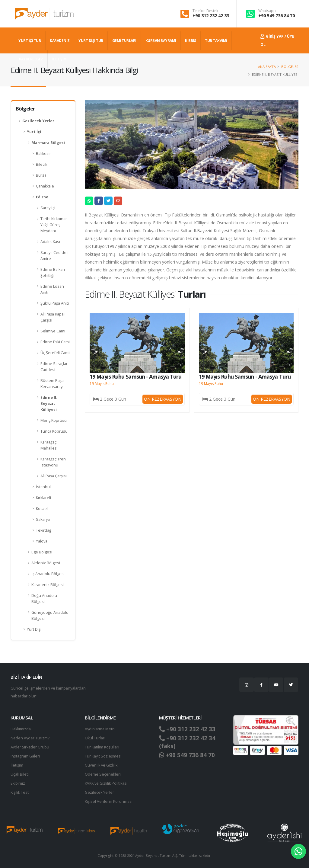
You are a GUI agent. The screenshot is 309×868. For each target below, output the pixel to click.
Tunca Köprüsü (54, 431)
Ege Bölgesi (42, 552)
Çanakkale (45, 186)
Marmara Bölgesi (48, 143)
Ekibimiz (18, 783)
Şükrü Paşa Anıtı (55, 303)
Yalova (42, 541)
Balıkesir (43, 154)
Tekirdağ (44, 530)
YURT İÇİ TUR (30, 41)
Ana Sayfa (267, 67)
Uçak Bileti (20, 774)
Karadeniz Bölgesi (48, 585)
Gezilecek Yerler (38, 121)
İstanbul (43, 487)
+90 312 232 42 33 (211, 16)
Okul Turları (95, 738)
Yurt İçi (34, 132)
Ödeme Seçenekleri (103, 774)
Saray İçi (48, 208)
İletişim (17, 765)
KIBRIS (190, 41)
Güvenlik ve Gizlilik (101, 765)
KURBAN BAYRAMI (161, 41)
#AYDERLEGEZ (31, 59)
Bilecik (41, 164)
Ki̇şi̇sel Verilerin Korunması (109, 801)
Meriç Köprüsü (54, 420)
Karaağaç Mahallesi (49, 445)
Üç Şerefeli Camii (55, 353)
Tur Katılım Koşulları (102, 747)
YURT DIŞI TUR (91, 41)
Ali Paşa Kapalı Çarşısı (53, 317)
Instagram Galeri (25, 756)
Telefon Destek (205, 11)
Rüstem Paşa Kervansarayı (52, 384)
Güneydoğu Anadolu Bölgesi (50, 615)
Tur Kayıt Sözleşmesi (103, 756)
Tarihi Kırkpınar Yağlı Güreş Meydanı (54, 225)
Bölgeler (290, 67)
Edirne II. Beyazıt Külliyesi (49, 404)
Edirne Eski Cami (55, 342)
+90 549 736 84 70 (277, 16)
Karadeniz (60, 41)
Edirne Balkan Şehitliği (53, 272)
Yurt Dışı (34, 629)
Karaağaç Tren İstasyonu (53, 462)
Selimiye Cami (53, 331)
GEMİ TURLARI (124, 41)
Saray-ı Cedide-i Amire (54, 256)
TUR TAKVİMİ (216, 41)
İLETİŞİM (59, 59)
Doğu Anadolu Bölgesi (44, 599)
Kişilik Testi (20, 792)
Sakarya (43, 519)
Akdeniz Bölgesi (46, 563)
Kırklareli (43, 498)
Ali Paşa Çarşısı (54, 476)
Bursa (41, 175)
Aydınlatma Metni (100, 729)
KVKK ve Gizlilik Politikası (106, 783)
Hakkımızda (21, 729)
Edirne (42, 197)
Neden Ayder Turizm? (30, 738)
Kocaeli (42, 509)
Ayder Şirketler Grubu (30, 747)
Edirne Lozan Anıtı (52, 289)
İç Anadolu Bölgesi (48, 574)
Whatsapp (267, 11)
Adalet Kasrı (51, 242)
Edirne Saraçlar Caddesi (54, 367)
